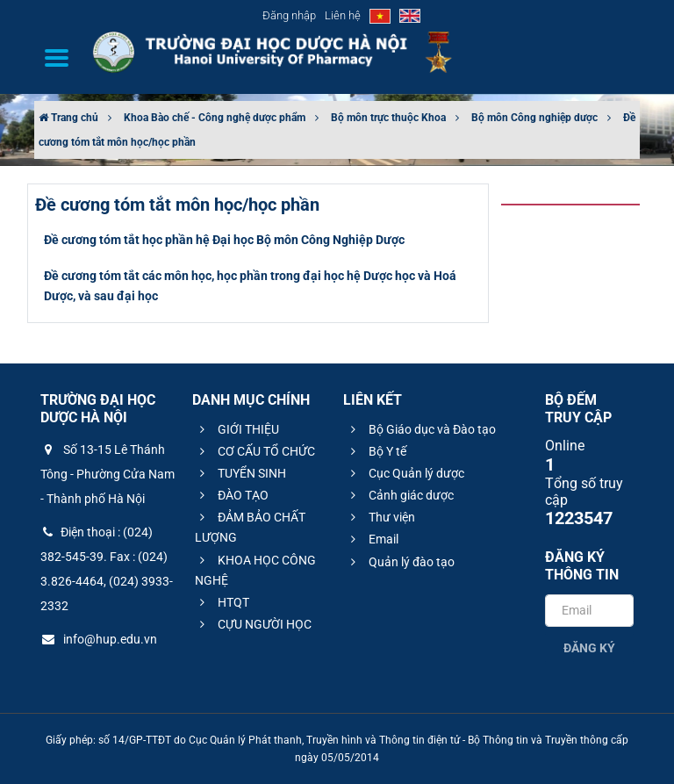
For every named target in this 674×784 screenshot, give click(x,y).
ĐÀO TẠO (232, 495)
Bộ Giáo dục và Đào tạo (421, 429)
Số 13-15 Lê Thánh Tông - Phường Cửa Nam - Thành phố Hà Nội (108, 474)
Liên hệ (343, 15)
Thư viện (380, 517)
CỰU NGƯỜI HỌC (253, 624)
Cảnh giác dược (400, 495)
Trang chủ (68, 118)
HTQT (222, 602)
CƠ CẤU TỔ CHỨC (255, 451)
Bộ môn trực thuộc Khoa (388, 118)
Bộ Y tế (376, 451)
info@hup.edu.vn (99, 639)
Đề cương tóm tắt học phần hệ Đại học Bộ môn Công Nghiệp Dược (224, 240)
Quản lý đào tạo (400, 562)
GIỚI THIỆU (237, 429)
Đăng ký (589, 648)
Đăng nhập (289, 15)
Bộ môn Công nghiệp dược (534, 118)
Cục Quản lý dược (405, 473)
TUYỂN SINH (240, 473)
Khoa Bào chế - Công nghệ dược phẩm (215, 118)
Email (372, 539)
